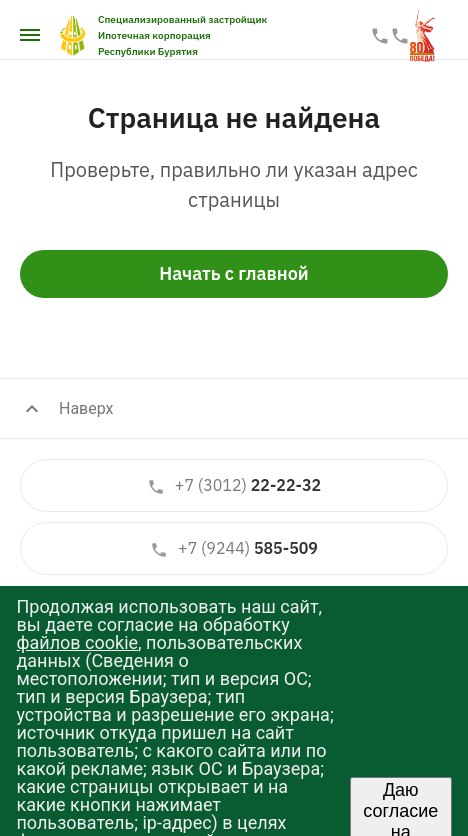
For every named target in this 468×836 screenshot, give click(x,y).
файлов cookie (77, 642)
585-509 (234, 548)
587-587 (400, 36)
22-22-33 (380, 36)
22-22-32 (234, 485)
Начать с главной (233, 273)
